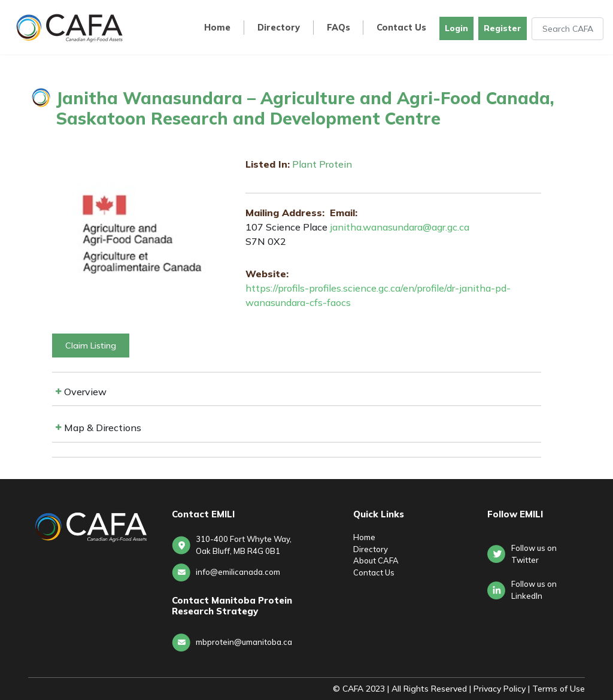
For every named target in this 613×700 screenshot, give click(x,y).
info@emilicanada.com (238, 572)
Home (217, 28)
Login (456, 28)
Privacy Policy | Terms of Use (529, 689)
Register (503, 28)
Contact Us (401, 28)
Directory (279, 28)
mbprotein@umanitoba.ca (244, 642)
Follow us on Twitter (534, 554)
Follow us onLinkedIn (534, 590)
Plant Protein (322, 164)
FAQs (339, 28)
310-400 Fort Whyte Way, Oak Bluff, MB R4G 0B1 (244, 545)
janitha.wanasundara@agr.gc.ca (400, 227)
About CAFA (376, 560)
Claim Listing (91, 346)
